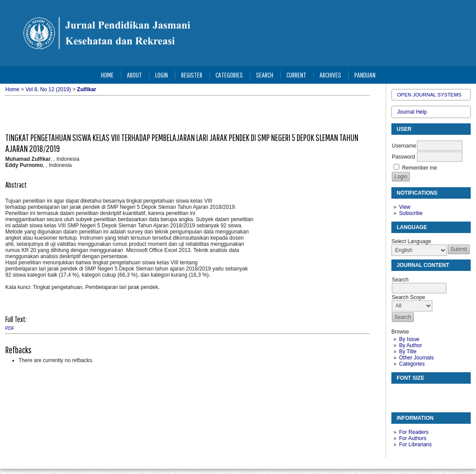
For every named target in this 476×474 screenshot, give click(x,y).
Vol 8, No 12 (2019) (48, 89)
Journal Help (412, 112)
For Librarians (415, 444)
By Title (407, 352)
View (405, 207)
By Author (410, 345)
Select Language (411, 241)
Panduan (365, 75)
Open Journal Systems (429, 95)
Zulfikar (87, 89)
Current (296, 75)
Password (403, 157)
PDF (10, 328)
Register (192, 75)
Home (107, 75)
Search (265, 75)
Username (404, 146)
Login (162, 75)
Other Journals (416, 358)
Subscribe (411, 213)
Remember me (419, 168)
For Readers (414, 432)
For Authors (413, 438)
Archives (330, 75)
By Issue (409, 339)
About (134, 75)
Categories (412, 364)
